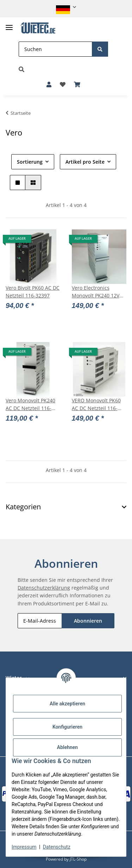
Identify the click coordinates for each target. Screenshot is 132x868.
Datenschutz (57, 847)
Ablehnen (67, 747)
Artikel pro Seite (85, 162)
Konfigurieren (67, 727)
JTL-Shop (78, 859)
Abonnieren (88, 621)
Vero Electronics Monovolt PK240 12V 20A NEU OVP (96, 292)
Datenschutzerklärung (44, 588)
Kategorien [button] (23, 507)
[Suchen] (55, 49)
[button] (66, 7)
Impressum (24, 847)
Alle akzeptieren (67, 704)
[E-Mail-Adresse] (40, 621)
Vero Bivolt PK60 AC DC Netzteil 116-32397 (33, 292)
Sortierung (30, 162)
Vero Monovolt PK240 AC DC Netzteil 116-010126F (30, 405)
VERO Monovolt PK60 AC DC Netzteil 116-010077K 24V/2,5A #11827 (96, 405)
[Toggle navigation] (9, 24)
